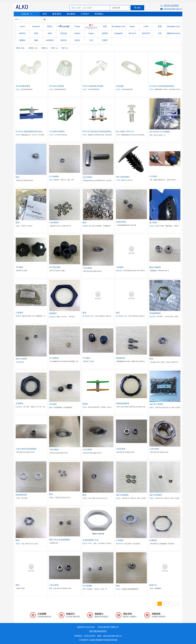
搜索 (137, 8)
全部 (16, 19)
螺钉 (55, 48)
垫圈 (45, 48)
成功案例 (71, 14)
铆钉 (65, 48)
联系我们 (99, 14)
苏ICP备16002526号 (98, 631)
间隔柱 (33, 48)
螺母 (20, 48)
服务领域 (57, 14)
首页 (45, 14)
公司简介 (85, 14)
